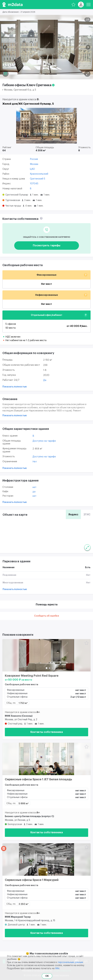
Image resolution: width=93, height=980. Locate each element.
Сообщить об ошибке (47, 616)
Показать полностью (15, 387)
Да (45, 380)
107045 (34, 184)
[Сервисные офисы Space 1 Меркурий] (46, 860)
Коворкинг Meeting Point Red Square (32, 676)
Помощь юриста (47, 605)
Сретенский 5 (38, 179)
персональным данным (70, 962)
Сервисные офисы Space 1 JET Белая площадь (38, 779)
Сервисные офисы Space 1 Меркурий (32, 880)
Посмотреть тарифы (47, 246)
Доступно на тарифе (44, 441)
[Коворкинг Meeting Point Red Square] (46, 655)
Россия (34, 159)
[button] (5, 47)
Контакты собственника (47, 732)
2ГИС (87, 515)
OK (47, 976)
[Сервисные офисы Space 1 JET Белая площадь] (46, 759)
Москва (34, 164)
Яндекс (73, 515)
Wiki (57, 969)
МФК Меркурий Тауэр (18, 917)
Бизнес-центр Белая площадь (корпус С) (29, 816)
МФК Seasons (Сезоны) (19, 716)
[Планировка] (87, 74)
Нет (35, 462)
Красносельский (39, 174)
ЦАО (32, 169)
